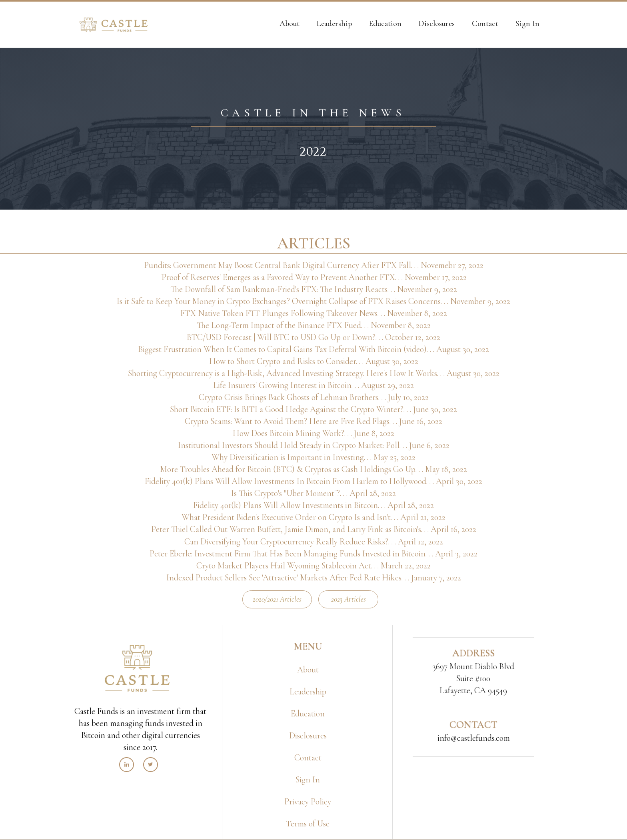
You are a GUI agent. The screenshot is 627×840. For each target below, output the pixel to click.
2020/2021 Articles (277, 599)
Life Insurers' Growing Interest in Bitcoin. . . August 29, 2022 (313, 385)
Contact (308, 758)
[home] (114, 25)
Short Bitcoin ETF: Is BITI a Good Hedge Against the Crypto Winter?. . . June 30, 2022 (313, 409)
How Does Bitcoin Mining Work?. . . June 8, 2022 (313, 433)
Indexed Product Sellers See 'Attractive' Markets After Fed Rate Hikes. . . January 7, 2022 (314, 578)
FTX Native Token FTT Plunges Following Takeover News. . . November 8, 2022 (314, 313)
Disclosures (308, 736)
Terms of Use (308, 824)
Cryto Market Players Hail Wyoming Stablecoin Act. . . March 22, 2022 (313, 566)
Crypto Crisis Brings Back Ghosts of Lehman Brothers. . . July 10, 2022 (314, 397)
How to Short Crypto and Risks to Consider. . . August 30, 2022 (314, 361)
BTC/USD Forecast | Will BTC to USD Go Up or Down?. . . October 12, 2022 (313, 337)
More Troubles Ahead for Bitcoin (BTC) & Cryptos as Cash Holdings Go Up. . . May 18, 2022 (313, 469)
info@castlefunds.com (474, 738)
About (308, 670)
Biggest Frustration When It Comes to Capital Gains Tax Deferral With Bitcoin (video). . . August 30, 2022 (313, 349)
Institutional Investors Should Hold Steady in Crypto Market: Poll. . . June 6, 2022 (314, 445)
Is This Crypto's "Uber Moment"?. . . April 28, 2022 (313, 493)
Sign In (308, 780)
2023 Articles (348, 599)
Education (308, 714)
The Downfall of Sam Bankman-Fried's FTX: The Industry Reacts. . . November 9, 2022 (314, 289)
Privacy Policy (308, 802)
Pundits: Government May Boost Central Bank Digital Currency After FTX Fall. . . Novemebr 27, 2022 (314, 265)
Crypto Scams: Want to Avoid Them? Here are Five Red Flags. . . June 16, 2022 (313, 421)
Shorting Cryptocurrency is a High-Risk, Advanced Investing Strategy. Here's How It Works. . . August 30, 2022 (314, 373)
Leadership (308, 692)
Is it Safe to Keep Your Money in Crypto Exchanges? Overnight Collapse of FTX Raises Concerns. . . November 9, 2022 (313, 301)
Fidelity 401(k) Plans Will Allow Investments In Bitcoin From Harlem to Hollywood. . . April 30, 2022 (313, 481)
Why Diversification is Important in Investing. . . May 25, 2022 (313, 457)
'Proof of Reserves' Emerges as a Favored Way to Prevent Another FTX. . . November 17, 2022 (313, 277)
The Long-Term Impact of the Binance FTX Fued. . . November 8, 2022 (314, 325)
